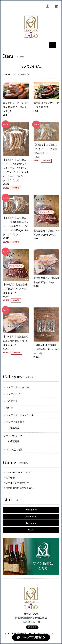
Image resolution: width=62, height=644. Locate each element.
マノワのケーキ (14, 436)
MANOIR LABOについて (18, 472)
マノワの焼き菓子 (15, 422)
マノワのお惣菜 (14, 450)
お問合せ (10, 478)
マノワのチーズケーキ (18, 387)
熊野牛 (9, 408)
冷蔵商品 (15, 428)
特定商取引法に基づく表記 (20, 488)
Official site (31, 510)
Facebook (31, 523)
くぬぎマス (12, 401)
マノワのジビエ (14, 394)
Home (7, 74)
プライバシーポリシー (17, 483)
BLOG (31, 530)
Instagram (31, 517)
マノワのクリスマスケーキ (20, 415)
